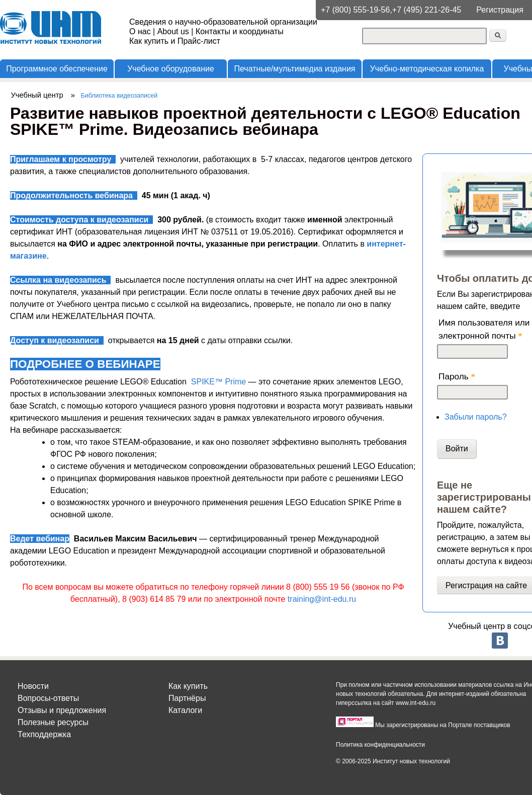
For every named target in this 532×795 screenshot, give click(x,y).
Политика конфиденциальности (380, 745)
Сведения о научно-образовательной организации (223, 22)
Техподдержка (44, 734)
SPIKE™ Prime (218, 382)
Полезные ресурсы (53, 722)
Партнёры (187, 698)
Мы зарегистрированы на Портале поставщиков (442, 725)
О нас (140, 31)
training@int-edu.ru (322, 599)
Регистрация (500, 10)
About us (173, 31)
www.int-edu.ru (416, 703)
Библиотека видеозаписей (119, 96)
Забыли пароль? (476, 417)
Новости (33, 686)
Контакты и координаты (240, 31)
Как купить (188, 686)
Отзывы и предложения (62, 710)
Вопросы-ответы (48, 698)
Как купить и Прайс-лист (175, 41)
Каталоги (185, 710)
